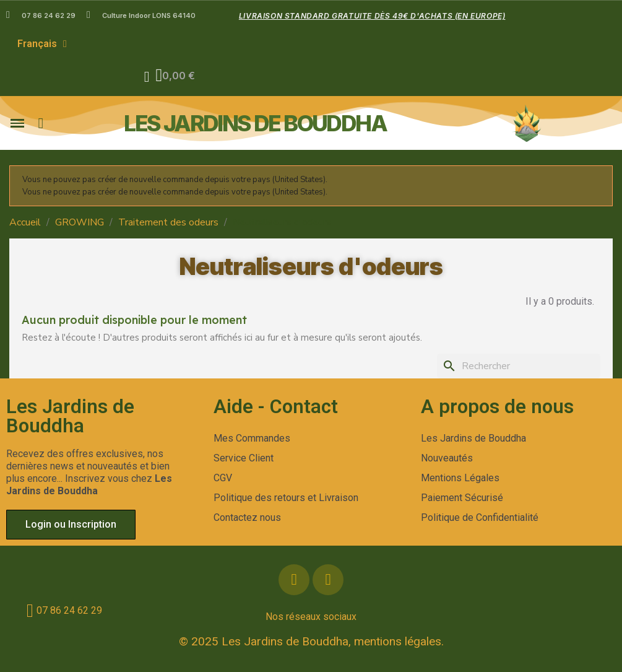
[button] (177, 77)
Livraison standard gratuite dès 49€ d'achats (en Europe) (372, 16)
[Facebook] (294, 580)
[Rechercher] (519, 366)
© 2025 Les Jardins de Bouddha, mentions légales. (311, 641)
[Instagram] (328, 580)
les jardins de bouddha (255, 123)
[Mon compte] (147, 77)
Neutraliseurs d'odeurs (311, 266)
